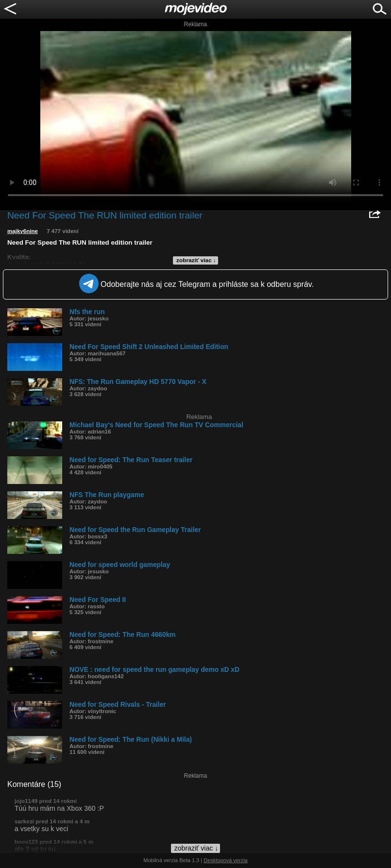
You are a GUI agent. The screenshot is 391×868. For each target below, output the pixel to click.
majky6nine (23, 231)
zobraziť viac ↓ (196, 260)
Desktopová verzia (226, 860)
